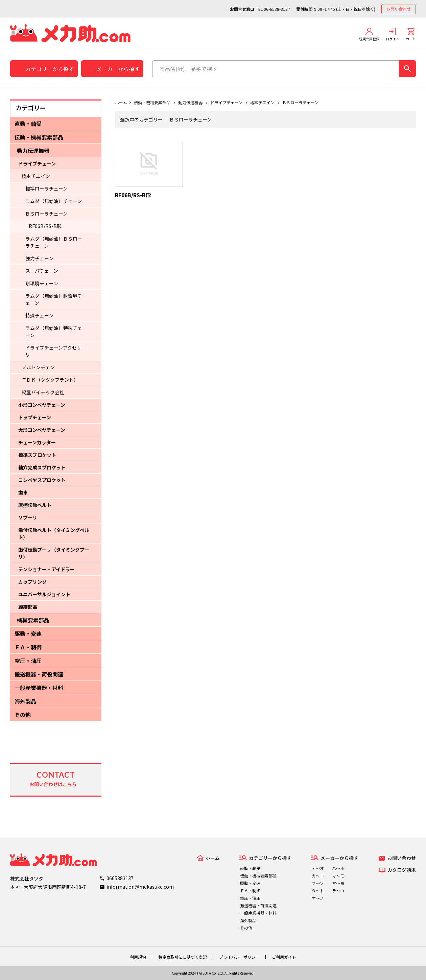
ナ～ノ (318, 898)
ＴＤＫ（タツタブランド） (50, 380)
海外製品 (25, 701)
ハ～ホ (338, 868)
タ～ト (318, 890)
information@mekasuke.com (140, 887)
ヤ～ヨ (338, 883)
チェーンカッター (37, 442)
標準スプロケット (37, 455)
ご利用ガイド (284, 957)
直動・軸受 (28, 124)
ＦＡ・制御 (28, 647)
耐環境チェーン (42, 283)
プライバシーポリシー (239, 957)
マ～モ (338, 876)
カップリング (32, 582)
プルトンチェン (38, 367)
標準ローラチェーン (46, 188)
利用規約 (138, 957)
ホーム (121, 102)
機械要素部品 (33, 620)
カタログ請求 (402, 870)
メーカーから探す (118, 69)
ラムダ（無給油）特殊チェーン (54, 331)
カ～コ (318, 876)
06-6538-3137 (277, 9)
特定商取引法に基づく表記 (183, 957)
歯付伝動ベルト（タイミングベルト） (54, 533)
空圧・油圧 (28, 661)
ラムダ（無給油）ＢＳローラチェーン (54, 242)
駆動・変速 (28, 633)
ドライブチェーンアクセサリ (53, 351)
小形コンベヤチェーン (42, 405)
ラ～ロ (338, 890)
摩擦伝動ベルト (35, 505)
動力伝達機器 (33, 151)
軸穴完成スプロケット (42, 467)
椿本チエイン (36, 176)
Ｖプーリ (28, 517)
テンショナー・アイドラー (46, 569)
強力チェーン (39, 258)
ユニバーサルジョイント (44, 594)
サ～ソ (318, 883)
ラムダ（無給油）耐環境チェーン (54, 299)
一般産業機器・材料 (39, 688)
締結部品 (28, 607)
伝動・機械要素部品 (39, 137)
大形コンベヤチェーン (42, 430)
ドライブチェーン (37, 163)
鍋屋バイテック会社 (43, 392)
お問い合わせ (399, 9)
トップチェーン (35, 417)
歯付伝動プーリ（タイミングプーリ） (54, 553)
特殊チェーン (39, 315)
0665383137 (120, 878)
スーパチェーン (42, 271)
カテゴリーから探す (50, 69)
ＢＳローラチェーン (46, 214)
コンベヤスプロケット (42, 480)
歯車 (23, 492)
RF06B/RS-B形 (45, 226)
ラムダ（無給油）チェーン (54, 201)
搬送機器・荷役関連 (39, 674)
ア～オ (318, 868)
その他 (23, 715)
